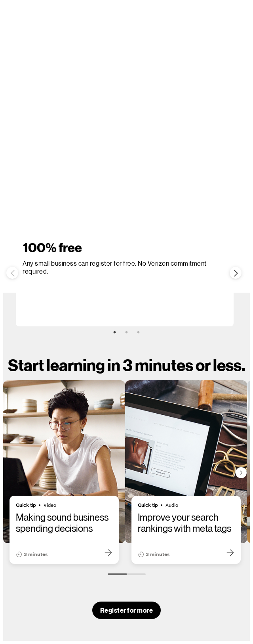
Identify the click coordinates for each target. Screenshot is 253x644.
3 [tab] (139, 332)
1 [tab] (115, 332)
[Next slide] (241, 473)
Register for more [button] (127, 610)
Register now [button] (115, 162)
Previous (12, 273)
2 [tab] (127, 332)
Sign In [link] (157, 162)
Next (236, 273)
